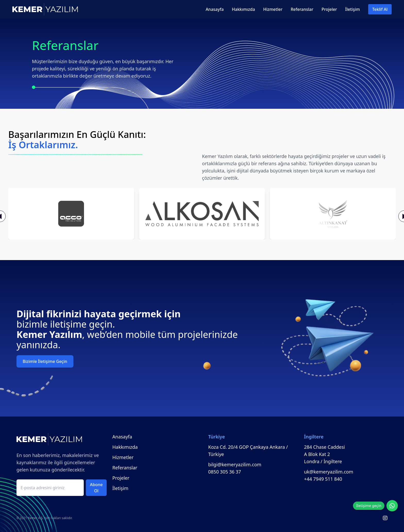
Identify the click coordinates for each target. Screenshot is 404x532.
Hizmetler (273, 9)
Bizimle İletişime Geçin (45, 361)
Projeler (329, 9)
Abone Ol (96, 488)
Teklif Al (380, 9)
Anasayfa (215, 9)
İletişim (353, 9)
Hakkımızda (243, 9)
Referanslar (302, 9)
